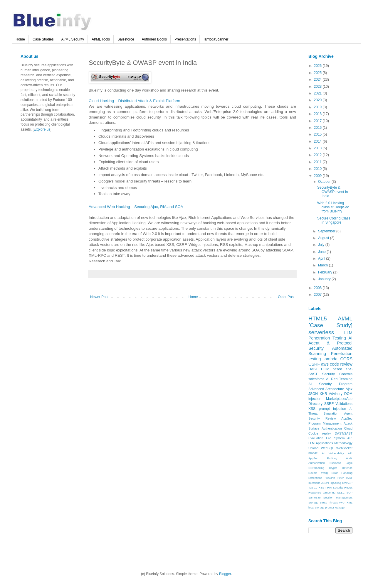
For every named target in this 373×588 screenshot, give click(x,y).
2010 (318, 169)
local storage (316, 507)
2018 (318, 114)
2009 (318, 176)
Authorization (317, 463)
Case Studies (43, 39)
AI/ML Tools (101, 39)
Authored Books (154, 39)
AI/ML (345, 318)
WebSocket (344, 448)
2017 (318, 121)
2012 (318, 155)
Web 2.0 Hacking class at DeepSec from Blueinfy (333, 207)
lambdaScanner (216, 39)
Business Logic (341, 463)
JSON (313, 394)
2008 (318, 288)
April (322, 258)
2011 (318, 162)
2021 (318, 93)
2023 (318, 87)
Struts (323, 502)
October (325, 182)
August (324, 238)
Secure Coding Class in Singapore (334, 220)
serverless (321, 332)
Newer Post (99, 297)
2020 (318, 100)
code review (341, 364)
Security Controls (337, 374)
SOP (350, 492)
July (322, 245)
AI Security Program (330, 384)
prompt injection (332, 409)
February (326, 272)
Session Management (338, 497)
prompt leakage (335, 507)
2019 (318, 107)
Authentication (332, 428)
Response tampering (322, 492)
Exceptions (315, 478)
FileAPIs (330, 478)
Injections (314, 483)
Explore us (42, 129)
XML (350, 502)
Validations (344, 404)
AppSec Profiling (323, 458)
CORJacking (316, 468)
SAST (313, 374)
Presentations (185, 39)
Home (20, 39)
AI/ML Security (73, 39)
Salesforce (126, 39)
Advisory (336, 394)
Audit (349, 458)
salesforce (316, 379)
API (350, 453)
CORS (346, 359)
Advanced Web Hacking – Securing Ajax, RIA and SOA (136, 207)
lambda (331, 359)
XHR (323, 394)
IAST (349, 478)
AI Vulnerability (333, 453)
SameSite (315, 497)
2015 (318, 134)
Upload (313, 448)
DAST (313, 369)
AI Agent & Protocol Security (330, 343)
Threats (333, 502)
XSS (312, 409)
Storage (313, 502)
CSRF (314, 364)
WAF (342, 502)
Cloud (348, 428)
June (322, 252)
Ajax (349, 389)
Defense (347, 468)
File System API (339, 438)
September (327, 231)
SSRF (329, 404)
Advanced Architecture (326, 389)
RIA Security (335, 488)
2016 (318, 128)
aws (325, 364)
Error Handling (342, 473)
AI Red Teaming (339, 379)
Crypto (333, 468)
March (324, 265)
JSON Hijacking (331, 483)
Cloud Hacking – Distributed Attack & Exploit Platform (135, 101)
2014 (318, 141)
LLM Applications (321, 443)
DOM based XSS (337, 369)
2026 (318, 66)
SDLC (341, 492)
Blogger (225, 574)
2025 (318, 73)
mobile (313, 453)
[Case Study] (330, 325)
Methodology (343, 443)
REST (322, 488)
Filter (341, 478)
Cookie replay (320, 433)
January (325, 279)
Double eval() (318, 473)
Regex (348, 488)
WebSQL (327, 448)
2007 (318, 295)
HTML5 (318, 318)
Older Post (286, 297)
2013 (318, 148)
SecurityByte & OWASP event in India (332, 192)
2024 (318, 80)
